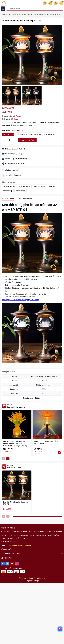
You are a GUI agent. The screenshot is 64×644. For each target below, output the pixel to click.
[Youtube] (12, 564)
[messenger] (60, 629)
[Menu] (3, 9)
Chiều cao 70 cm (49, 134)
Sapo (37, 581)
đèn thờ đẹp (8, 191)
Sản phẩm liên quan (15, 407)
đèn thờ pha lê (25, 186)
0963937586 (15, 542)
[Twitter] (7, 564)
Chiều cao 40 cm (22, 134)
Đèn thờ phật (21, 191)
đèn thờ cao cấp (40, 186)
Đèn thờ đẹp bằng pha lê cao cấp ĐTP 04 (16, 503)
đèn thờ (52, 186)
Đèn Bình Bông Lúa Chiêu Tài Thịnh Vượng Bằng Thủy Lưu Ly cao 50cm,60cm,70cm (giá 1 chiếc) (17, 444)
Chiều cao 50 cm (35, 134)
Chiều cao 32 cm (8, 134)
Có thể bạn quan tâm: (9, 182)
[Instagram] (17, 564)
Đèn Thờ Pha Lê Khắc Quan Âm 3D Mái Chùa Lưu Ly (47, 442)
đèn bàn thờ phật (10, 186)
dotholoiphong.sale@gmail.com (18, 545)
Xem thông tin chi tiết (32, 398)
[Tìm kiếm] (8, 9)
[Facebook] (3, 564)
